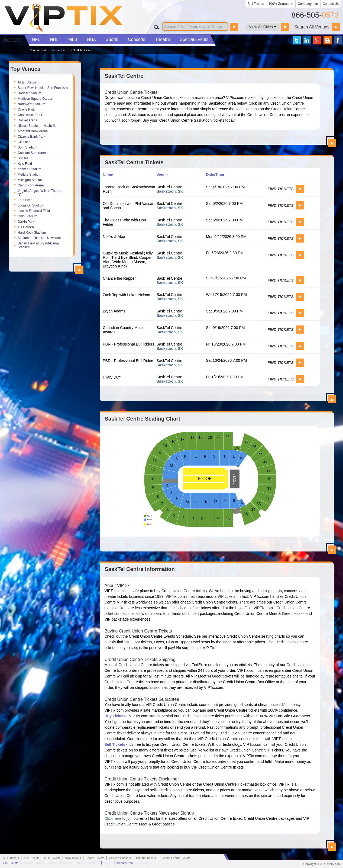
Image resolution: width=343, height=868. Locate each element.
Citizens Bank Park (31, 137)
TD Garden (26, 227)
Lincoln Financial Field (34, 211)
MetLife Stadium (29, 175)
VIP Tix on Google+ (317, 40)
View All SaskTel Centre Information (332, 847)
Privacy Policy (32, 863)
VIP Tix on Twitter (297, 40)
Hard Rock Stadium (32, 233)
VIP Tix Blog (328, 40)
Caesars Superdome (33, 153)
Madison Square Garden (35, 99)
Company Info (308, 4)
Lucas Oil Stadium (31, 205)
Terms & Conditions (59, 863)
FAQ (107, 863)
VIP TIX (63, 18)
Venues (65, 50)
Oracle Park (26, 109)
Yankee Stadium (29, 169)
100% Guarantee (281, 4)
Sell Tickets (256, 4)
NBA (91, 39)
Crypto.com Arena (31, 185)
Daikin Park (26, 222)
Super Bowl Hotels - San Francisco (43, 88)
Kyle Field (25, 164)
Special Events (194, 39)
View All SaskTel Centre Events (332, 399)
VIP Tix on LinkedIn (307, 40)
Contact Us (331, 4)
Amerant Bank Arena (33, 131)
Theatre (162, 39)
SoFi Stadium (27, 147)
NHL (54, 39)
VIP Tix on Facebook (338, 40)
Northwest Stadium (31, 104)
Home (52, 50)
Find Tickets (280, 189)
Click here (113, 818)
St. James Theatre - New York (39, 238)
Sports (112, 39)
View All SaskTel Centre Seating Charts (332, 550)
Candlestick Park (30, 115)
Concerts (137, 39)
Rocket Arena (27, 120)
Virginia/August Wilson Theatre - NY (41, 193)
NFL (36, 39)
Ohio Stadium (27, 216)
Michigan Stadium (30, 180)
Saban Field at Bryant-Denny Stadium (38, 245)
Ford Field (25, 200)
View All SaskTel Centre (332, 143)
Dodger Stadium (29, 93)
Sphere (23, 158)
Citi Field (24, 142)
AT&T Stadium (28, 82)
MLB (73, 39)
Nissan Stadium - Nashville (37, 126)
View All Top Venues (79, 270)
